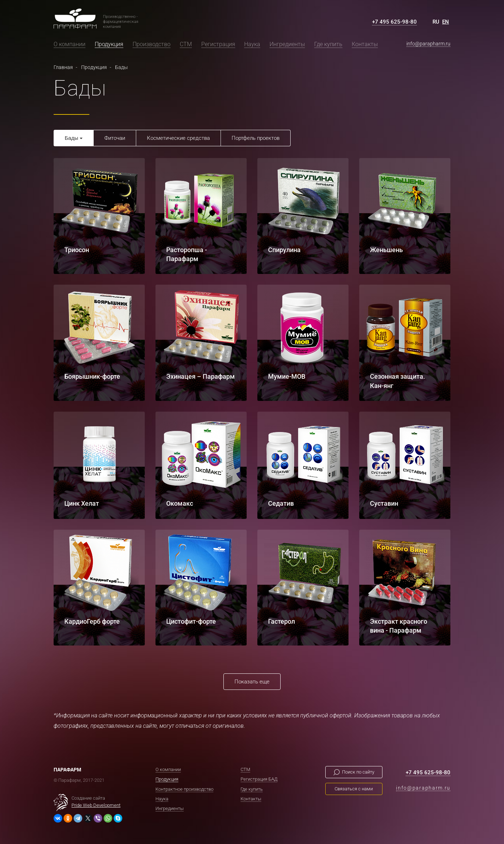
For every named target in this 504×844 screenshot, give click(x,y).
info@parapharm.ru (428, 44)
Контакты (365, 44)
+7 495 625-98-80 (394, 22)
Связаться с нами (354, 789)
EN (446, 22)
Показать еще (252, 682)
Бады (71, 138)
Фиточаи (115, 138)
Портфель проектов (256, 138)
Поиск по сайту (358, 772)
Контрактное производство (184, 789)
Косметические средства (178, 138)
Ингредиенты (287, 44)
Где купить (328, 44)
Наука (252, 44)
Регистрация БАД (259, 779)
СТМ (186, 44)
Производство (152, 44)
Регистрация (218, 44)
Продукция (109, 44)
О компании (70, 44)
